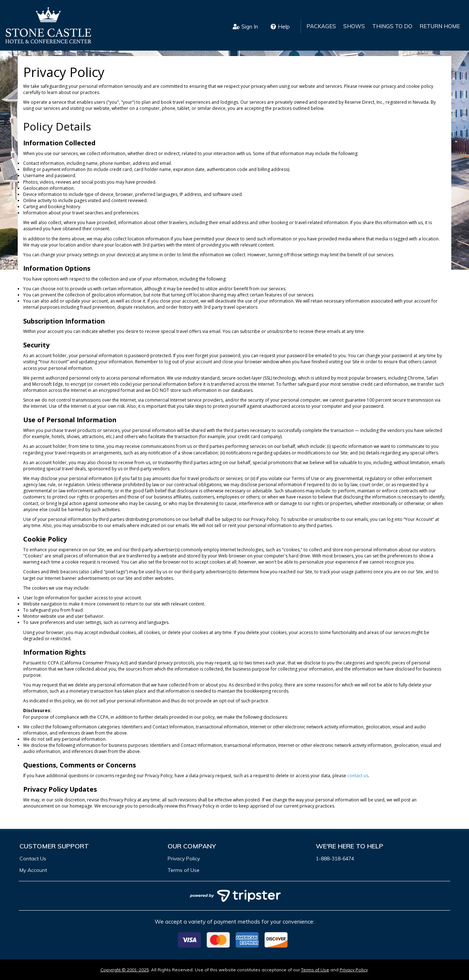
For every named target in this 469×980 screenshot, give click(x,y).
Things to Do (392, 26)
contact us (358, 776)
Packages (321, 26)
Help (280, 27)
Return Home (440, 26)
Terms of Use (184, 870)
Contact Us (33, 859)
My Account (33, 870)
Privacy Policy (184, 859)
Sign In (245, 27)
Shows (354, 26)
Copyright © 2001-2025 (125, 970)
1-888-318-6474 (335, 859)
